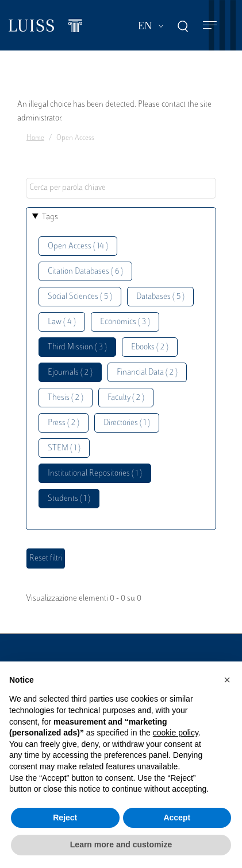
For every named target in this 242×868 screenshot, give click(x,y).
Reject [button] (65, 818)
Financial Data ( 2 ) (147, 373)
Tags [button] (50, 217)
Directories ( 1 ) (127, 423)
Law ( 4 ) (62, 322)
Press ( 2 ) (64, 423)
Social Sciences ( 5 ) (80, 297)
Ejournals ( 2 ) (70, 373)
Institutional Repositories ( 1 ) (95, 474)
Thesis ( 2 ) (66, 398)
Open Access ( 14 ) (78, 246)
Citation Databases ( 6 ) (85, 272)
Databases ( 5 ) (160, 297)
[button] (227, 680)
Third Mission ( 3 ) (77, 347)
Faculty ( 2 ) (126, 398)
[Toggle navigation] (210, 26)
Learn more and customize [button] (121, 844)
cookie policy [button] (176, 733)
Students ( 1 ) (69, 499)
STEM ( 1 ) (64, 448)
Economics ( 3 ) (125, 322)
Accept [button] (177, 818)
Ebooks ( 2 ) (150, 347)
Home (35, 138)
